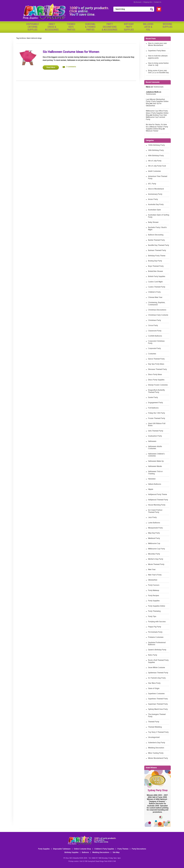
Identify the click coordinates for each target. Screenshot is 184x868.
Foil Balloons (153, 408)
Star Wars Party (154, 683)
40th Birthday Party (156, 156)
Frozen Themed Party (157, 418)
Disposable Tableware (62, 849)
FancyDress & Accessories (52, 27)
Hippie (151, 489)
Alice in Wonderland (156, 189)
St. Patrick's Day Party (157, 678)
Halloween (152, 441)
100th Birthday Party (156, 145)
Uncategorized (154, 737)
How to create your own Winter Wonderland (157, 44)
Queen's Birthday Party (157, 650)
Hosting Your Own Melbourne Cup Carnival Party (156, 117)
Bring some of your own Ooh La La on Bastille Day (158, 72)
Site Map (116, 852)
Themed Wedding (155, 727)
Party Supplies (154, 601)
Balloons (85, 852)
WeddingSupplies (167, 25)
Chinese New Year (155, 297)
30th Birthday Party (156, 150)
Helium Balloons (155, 484)
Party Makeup (154, 590)
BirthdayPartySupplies (129, 27)
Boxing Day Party (155, 261)
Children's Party (154, 292)
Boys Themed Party (156, 266)
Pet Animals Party (155, 632)
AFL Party (152, 184)
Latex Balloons (154, 523)
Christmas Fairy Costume (158, 315)
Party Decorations (139, 849)
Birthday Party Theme (157, 256)
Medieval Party (154, 538)
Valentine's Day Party (157, 743)
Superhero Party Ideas (157, 51)
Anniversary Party (155, 194)
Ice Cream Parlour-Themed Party (156, 511)
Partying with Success (157, 622)
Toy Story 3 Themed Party (158, 732)
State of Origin (154, 688)
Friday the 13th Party (156, 413)
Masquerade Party (155, 528)
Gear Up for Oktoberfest (154, 105)
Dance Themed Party (156, 359)
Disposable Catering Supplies (32, 27)
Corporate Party (154, 348)
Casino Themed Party (157, 287)
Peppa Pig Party (155, 627)
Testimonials (158, 87)
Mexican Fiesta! (152, 131)
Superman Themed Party (158, 704)
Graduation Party (155, 436)
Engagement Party (155, 403)
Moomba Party (154, 554)
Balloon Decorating (156, 235)
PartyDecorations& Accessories (110, 27)
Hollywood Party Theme (158, 494)
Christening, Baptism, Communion (157, 304)
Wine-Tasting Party (156, 753)
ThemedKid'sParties (71, 27)
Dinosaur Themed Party (157, 369)
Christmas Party (154, 320)
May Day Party (154, 533)
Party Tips (152, 617)
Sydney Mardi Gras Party (158, 709)
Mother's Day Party (156, 559)
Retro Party (153, 655)
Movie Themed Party (156, 564)
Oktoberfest (153, 580)
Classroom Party (155, 331)
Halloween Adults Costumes (155, 448)
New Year (152, 570)
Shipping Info (147, 2)
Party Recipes (154, 596)
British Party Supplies (157, 277)
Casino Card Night (155, 282)
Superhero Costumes (156, 694)
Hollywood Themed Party (158, 500)
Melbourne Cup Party (156, 549)
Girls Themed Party (156, 431)
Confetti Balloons (155, 336)
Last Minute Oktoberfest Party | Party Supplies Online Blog (157, 102)
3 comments (71, 67)
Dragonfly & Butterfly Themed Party (156, 391)
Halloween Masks (155, 466)
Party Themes (123, 849)
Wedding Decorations (101, 852)
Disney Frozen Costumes (158, 385)
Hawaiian (152, 479)
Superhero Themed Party (158, 699)
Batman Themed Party (157, 250)
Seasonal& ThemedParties (90, 27)
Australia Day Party (156, 205)
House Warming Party (157, 505)
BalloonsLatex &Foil (148, 27)
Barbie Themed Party (156, 240)
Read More (51, 67)
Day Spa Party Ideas (156, 364)
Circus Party (153, 326)
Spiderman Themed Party (158, 673)
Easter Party (153, 397)
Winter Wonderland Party (158, 758)
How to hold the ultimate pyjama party (158, 57)
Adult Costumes (154, 171)
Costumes (152, 354)
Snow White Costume (156, 668)
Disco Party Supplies (156, 380)
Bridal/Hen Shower (156, 271)
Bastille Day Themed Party (159, 245)
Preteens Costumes (156, 637)
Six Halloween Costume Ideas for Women (71, 52)
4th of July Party (155, 161)
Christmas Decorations (157, 310)
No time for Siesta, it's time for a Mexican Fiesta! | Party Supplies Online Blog (157, 127)
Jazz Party (152, 517)
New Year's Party (155, 575)
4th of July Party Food (157, 166)
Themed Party (154, 722)
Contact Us (158, 2)
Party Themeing (154, 611)
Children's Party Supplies (104, 849)
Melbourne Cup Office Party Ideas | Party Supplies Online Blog (157, 113)
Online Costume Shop (82, 849)
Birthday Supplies (71, 852)
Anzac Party (153, 199)
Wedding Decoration (156, 748)
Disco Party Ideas (155, 375)
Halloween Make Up (156, 461)
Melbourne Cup (154, 544)
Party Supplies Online (157, 606)
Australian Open (154, 210)
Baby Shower (153, 222)
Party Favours (154, 585)
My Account (137, 2)
